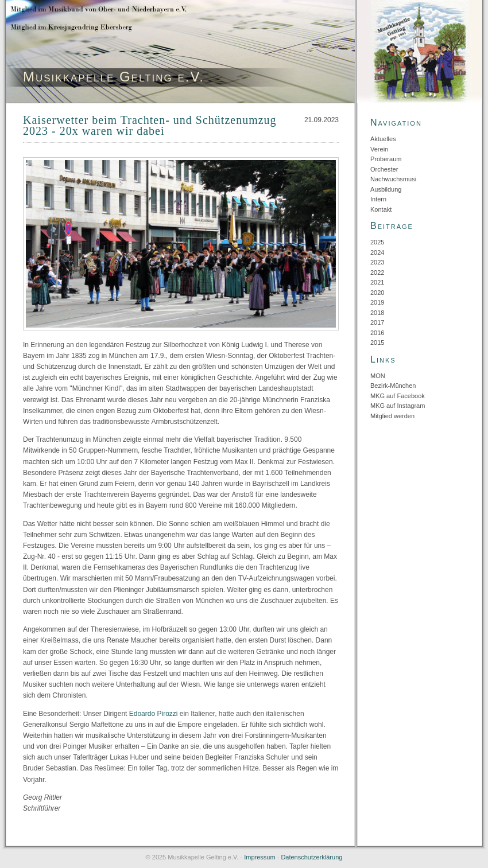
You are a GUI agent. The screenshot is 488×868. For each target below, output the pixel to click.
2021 (377, 282)
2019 (377, 302)
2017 (377, 322)
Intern (378, 199)
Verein (379, 149)
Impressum (260, 857)
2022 (377, 273)
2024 (377, 252)
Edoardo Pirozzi (154, 714)
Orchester (384, 169)
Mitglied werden (392, 416)
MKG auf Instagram (398, 406)
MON (378, 376)
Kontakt (381, 209)
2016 (377, 333)
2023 (377, 262)
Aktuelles (383, 139)
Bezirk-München (393, 386)
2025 (377, 242)
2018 (377, 313)
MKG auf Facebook (398, 396)
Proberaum (386, 159)
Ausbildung (386, 189)
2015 (377, 342)
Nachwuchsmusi (393, 179)
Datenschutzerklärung (311, 857)
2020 (377, 293)
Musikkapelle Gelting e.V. (114, 77)
